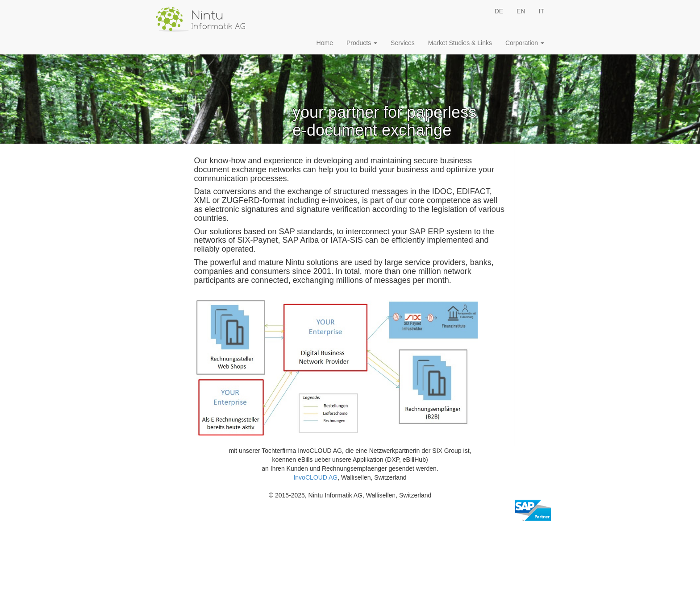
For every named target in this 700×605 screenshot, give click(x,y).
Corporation (525, 43)
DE (499, 11)
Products (362, 43)
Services (403, 43)
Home (325, 43)
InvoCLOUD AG (315, 477)
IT (542, 11)
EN (521, 11)
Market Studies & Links (460, 43)
